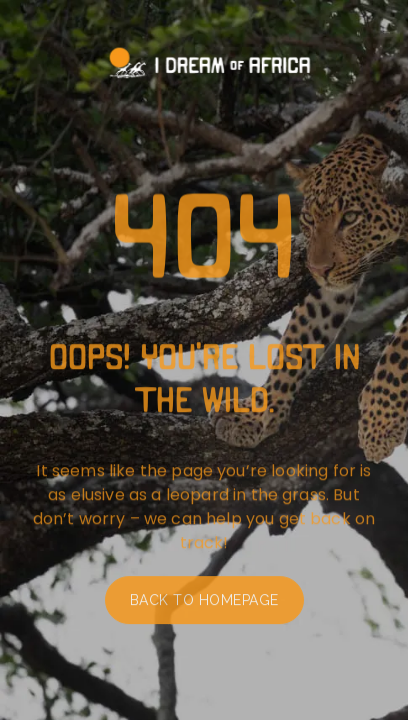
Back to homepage (204, 604)
